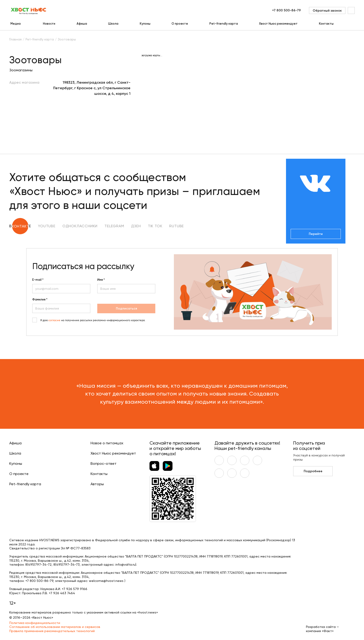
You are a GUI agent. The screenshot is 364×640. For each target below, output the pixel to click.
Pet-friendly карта (224, 24)
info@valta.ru (125, 564)
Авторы (97, 484)
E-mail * (38, 280)
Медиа (16, 24)
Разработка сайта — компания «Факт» (322, 629)
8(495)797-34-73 (67, 564)
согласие (54, 320)
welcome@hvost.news (106, 581)
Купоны (145, 24)
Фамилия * (40, 300)
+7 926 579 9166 (75, 589)
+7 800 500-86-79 (286, 10)
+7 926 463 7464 (62, 593)
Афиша (82, 24)
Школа (113, 24)
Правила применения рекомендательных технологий (52, 631)
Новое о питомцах (107, 443)
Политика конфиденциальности (35, 623)
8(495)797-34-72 (38, 564)
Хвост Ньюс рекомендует (278, 24)
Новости (49, 24)
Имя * (101, 280)
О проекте (180, 24)
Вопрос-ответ (104, 464)
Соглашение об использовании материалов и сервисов (55, 627)
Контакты (326, 24)
